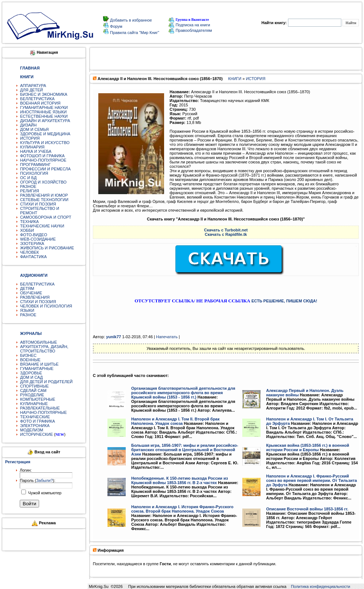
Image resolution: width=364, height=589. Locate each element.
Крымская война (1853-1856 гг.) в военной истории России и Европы (308, 448)
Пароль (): (37, 480)
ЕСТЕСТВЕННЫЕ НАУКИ (44, 116)
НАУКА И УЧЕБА (36, 151)
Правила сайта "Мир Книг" (134, 33)
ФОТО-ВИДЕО (34, 235)
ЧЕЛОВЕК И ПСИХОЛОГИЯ (46, 306)
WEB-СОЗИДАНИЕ (38, 239)
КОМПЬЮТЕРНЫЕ (38, 399)
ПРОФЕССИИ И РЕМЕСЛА (45, 169)
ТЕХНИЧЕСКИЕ (35, 417)
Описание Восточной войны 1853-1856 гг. (307, 509)
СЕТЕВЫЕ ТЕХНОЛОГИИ (44, 200)
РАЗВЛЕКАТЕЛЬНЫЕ (40, 408)
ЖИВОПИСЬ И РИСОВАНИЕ (47, 248)
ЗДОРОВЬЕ (31, 373)
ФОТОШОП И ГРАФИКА (42, 156)
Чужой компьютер (44, 493)
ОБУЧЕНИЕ (31, 293)
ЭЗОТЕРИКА (32, 243)
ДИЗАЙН (28, 125)
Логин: (26, 470)
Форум (115, 26)
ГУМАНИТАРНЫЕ (37, 369)
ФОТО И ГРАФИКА (37, 421)
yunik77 (113, 337)
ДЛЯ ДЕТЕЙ (31, 90)
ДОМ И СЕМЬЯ (34, 129)
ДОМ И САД (31, 377)
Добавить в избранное (130, 20)
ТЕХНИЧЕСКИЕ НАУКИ (42, 226)
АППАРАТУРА (33, 86)
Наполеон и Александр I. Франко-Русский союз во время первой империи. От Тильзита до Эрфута (311, 480)
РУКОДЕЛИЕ (32, 395)
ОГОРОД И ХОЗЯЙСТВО (43, 182)
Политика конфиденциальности (321, 586)
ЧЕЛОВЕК (30, 252)
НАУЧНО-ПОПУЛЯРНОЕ (43, 160)
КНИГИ (235, 79)
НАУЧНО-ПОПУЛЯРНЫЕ (43, 412)
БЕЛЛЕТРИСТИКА (37, 99)
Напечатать (167, 337)
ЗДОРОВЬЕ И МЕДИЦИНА (45, 134)
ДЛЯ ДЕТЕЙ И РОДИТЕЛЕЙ (46, 382)
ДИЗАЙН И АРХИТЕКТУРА (45, 121)
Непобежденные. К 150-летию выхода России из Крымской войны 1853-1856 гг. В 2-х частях (180, 480)
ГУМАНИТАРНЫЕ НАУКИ (44, 107)
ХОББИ (27, 230)
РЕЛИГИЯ (30, 191)
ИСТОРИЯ (30, 138)
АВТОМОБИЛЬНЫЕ (39, 342)
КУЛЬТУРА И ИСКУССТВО (45, 143)
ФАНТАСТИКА (33, 257)
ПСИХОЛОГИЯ (34, 173)
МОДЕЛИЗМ (32, 430)
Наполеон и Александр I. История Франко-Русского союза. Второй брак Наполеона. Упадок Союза (182, 509)
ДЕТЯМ (27, 288)
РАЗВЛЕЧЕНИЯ (35, 297)
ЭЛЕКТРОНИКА (35, 426)
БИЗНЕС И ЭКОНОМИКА (44, 94)
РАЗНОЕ (28, 186)
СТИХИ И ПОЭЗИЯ (38, 204)
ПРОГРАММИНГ (35, 165)
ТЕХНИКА (29, 222)
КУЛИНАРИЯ (32, 147)
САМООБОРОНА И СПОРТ (46, 217)
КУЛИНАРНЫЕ (34, 404)
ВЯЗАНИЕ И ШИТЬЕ (39, 364)
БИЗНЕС (28, 355)
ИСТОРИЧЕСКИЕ (37, 434)
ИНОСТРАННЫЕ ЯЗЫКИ (43, 112)
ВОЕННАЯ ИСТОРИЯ (40, 103)
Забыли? (45, 480)
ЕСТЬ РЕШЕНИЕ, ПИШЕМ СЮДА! (284, 301)
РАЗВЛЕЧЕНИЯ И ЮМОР (44, 195)
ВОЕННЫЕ (30, 360)
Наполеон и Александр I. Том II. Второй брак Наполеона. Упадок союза (175, 421)
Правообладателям (190, 30)
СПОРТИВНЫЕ (34, 386)
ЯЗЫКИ (27, 310)
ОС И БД (28, 178)
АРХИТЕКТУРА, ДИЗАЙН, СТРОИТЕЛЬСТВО (44, 349)
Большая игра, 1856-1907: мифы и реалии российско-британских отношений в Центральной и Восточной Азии (185, 450)
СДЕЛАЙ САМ (33, 390)
